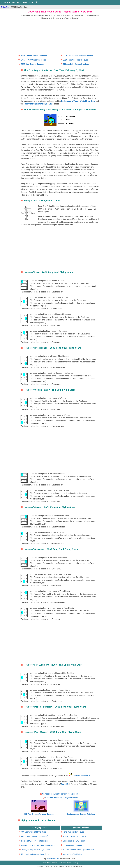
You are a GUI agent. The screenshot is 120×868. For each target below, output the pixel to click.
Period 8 (65, 784)
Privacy (69, 863)
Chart (26, 2)
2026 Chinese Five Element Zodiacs (78, 56)
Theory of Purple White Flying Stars (39, 104)
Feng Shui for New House (73, 832)
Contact (55, 863)
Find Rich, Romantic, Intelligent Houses (61, 798)
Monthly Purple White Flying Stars (35, 854)
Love (20, 2)
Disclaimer (62, 863)
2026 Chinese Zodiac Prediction (34, 56)
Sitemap (75, 863)
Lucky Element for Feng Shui (75, 845)
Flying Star (5, 7)
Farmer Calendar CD (81, 776)
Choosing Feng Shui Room (74, 841)
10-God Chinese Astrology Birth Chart (78, 850)
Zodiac (13, 2)
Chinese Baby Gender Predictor (76, 64)
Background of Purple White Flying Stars (78, 101)
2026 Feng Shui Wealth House (76, 60)
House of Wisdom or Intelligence (35, 841)
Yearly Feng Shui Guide (72, 854)
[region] (60, 36)
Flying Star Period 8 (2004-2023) (35, 836)
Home (6, 2)
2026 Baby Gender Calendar (32, 64)
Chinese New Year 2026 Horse (33, 60)
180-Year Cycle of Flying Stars (34, 832)
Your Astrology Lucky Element (75, 836)
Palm (33, 2)
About (49, 863)
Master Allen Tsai (53, 859)
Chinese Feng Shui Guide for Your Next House (61, 794)
